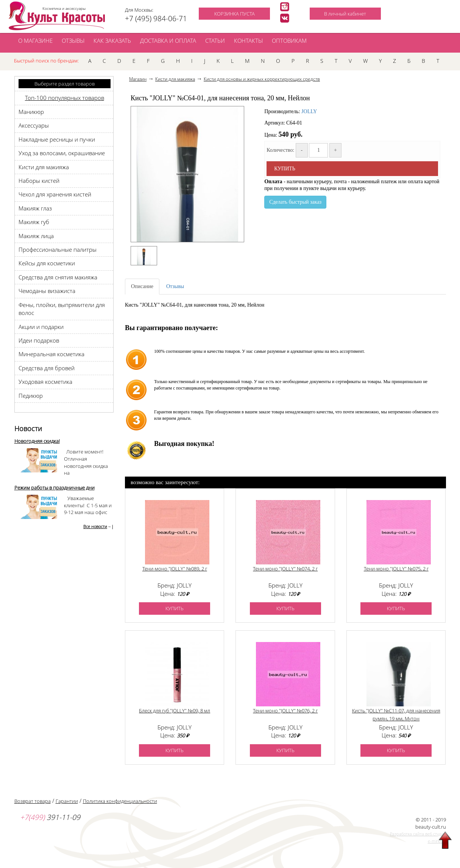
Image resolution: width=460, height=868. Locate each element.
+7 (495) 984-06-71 (156, 19)
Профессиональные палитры (58, 249)
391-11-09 (50, 817)
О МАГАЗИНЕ (35, 41)
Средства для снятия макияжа (58, 277)
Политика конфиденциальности (120, 801)
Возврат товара (33, 801)
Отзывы (175, 286)
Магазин (138, 79)
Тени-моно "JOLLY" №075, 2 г (396, 569)
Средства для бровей (47, 368)
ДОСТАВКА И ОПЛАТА (168, 41)
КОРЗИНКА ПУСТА (235, 14)
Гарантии (67, 801)
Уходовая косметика (45, 382)
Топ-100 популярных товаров (65, 98)
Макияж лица (36, 236)
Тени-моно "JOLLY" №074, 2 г (285, 569)
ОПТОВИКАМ (289, 41)
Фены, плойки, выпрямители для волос (62, 309)
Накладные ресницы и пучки (57, 139)
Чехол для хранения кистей (55, 194)
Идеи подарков (39, 340)
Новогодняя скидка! (37, 441)
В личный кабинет (345, 14)
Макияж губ (34, 222)
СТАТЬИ (215, 41)
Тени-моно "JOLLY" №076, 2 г (285, 711)
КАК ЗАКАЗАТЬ (112, 41)
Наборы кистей (39, 181)
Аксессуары (34, 125)
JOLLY (309, 111)
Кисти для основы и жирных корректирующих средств (262, 79)
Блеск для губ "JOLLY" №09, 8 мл (175, 711)
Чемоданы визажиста (47, 291)
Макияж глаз (35, 208)
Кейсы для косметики (47, 263)
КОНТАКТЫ (248, 41)
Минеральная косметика (51, 354)
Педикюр (31, 396)
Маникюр (31, 112)
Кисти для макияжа (44, 167)
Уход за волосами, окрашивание (62, 153)
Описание (142, 286)
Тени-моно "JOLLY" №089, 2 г (175, 569)
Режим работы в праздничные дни (55, 488)
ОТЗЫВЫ (73, 41)
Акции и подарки (41, 327)
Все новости (95, 526)
